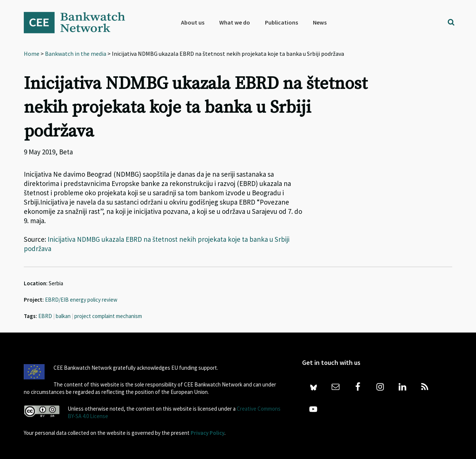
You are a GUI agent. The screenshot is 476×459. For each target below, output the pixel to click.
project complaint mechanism (108, 316)
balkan (63, 316)
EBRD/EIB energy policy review (81, 300)
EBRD (45, 316)
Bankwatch (80, 22)
